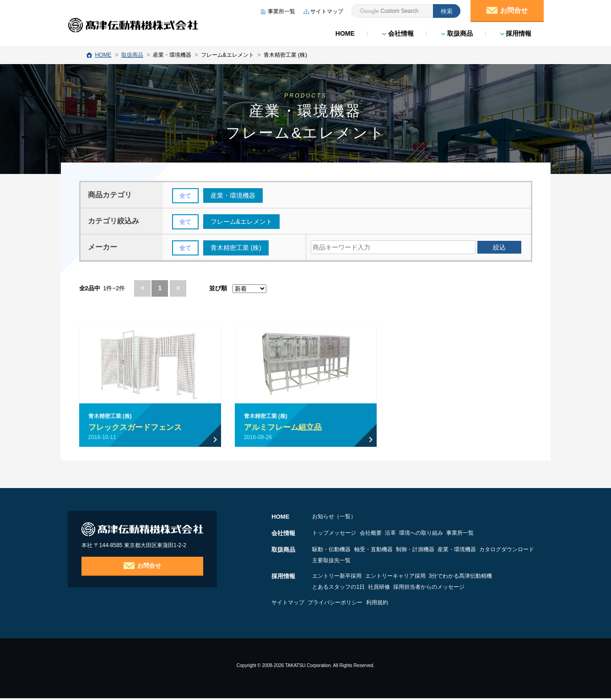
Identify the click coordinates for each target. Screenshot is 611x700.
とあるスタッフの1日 (338, 589)
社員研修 (392, 589)
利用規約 (403, 604)
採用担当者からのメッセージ (455, 589)
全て (186, 196)
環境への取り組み (460, 535)
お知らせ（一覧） (334, 518)
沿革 (416, 535)
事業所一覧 (513, 535)
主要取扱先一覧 (403, 562)
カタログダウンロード (340, 562)
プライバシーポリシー (348, 604)
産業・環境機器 (496, 551)
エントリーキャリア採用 (408, 578)
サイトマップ (288, 604)
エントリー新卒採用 (337, 578)
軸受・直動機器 (386, 551)
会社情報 (397, 32)
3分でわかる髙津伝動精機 (487, 578)
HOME (344, 32)
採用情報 (515, 32)
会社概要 (384, 535)
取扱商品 (456, 32)
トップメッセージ (334, 535)
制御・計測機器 (441, 551)
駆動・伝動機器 (331, 551)
